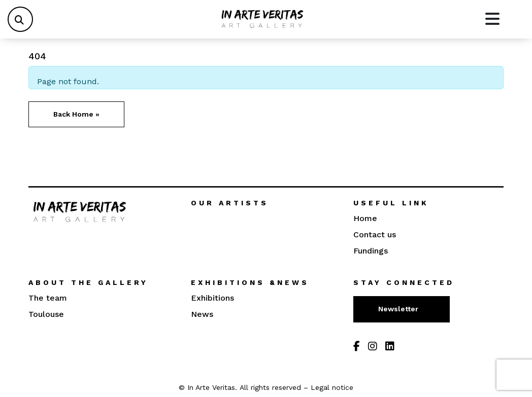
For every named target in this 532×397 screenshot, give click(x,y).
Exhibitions (212, 298)
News (202, 314)
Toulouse (46, 314)
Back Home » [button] (76, 114)
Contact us (375, 234)
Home (365, 218)
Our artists (230, 203)
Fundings (371, 251)
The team (48, 298)
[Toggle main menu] (492, 19)
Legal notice (332, 387)
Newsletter (399, 309)
